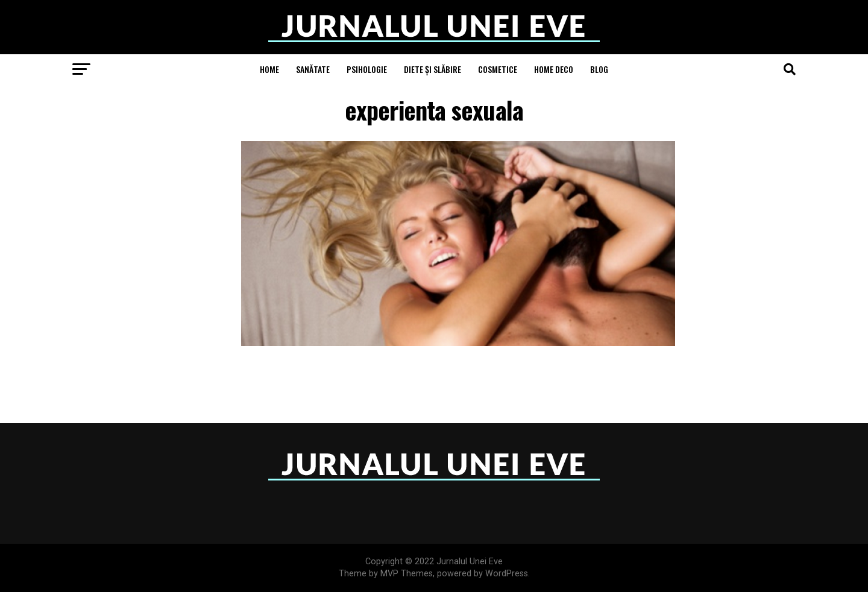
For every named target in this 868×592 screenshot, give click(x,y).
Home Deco (554, 69)
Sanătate (313, 69)
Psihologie (367, 69)
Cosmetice (498, 69)
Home (269, 69)
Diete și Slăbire (432, 69)
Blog (599, 69)
